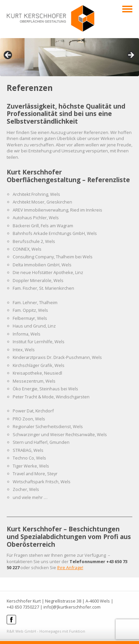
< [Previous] (8, 55)
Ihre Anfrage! (70, 567)
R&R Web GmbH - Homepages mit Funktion (46, 631)
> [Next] (131, 55)
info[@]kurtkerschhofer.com (72, 607)
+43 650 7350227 (23, 607)
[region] (69, 57)
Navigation (127, 9)
